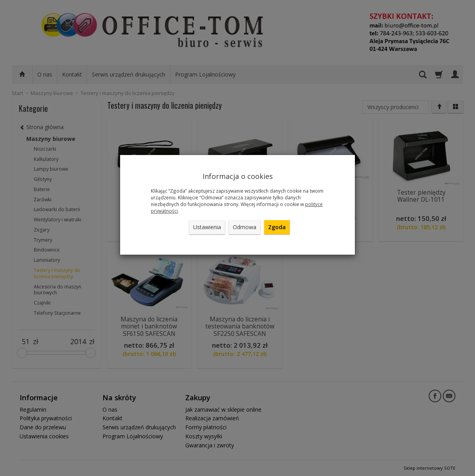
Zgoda (277, 227)
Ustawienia (207, 227)
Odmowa (245, 227)
